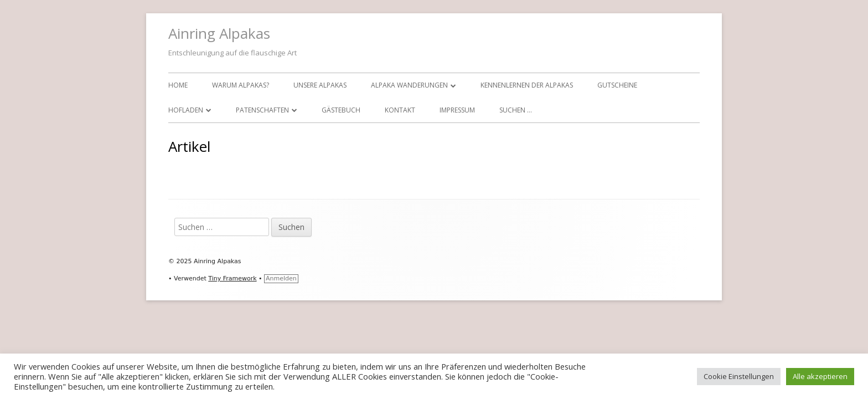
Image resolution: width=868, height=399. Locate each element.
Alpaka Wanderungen (409, 85)
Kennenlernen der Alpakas (527, 85)
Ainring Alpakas (219, 33)
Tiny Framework (232, 278)
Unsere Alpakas (320, 85)
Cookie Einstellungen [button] (739, 376)
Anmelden (281, 278)
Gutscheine (617, 85)
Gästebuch (341, 110)
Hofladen (186, 110)
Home (178, 85)
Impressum (457, 110)
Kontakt (400, 110)
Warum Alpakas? (241, 85)
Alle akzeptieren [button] (820, 376)
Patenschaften (262, 110)
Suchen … (516, 110)
